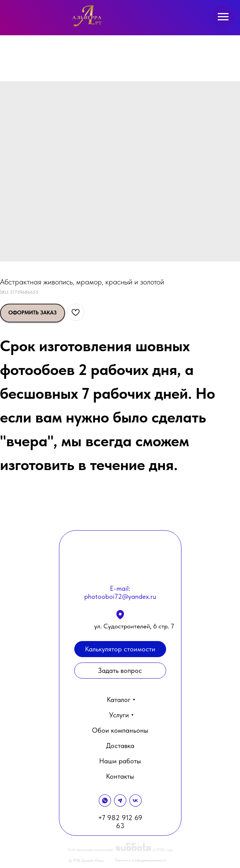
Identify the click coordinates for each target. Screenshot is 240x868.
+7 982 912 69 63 (120, 822)
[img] (88, 16)
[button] (120, 671)
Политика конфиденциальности (140, 860)
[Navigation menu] (223, 17)
